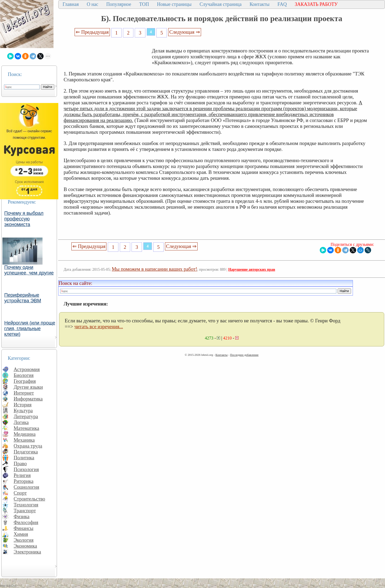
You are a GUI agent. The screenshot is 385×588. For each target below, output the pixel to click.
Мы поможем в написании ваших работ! (154, 269)
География (25, 381)
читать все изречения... (99, 327)
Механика (24, 440)
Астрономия (27, 369)
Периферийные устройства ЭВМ (23, 298)
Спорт (20, 493)
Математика (26, 428)
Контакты (259, 4)
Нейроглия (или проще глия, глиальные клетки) (30, 329)
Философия (26, 522)
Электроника (27, 552)
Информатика (28, 399)
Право (20, 463)
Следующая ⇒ (184, 32)
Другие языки (28, 387)
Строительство (29, 499)
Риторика (24, 481)
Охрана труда (28, 446)
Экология (24, 540)
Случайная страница (220, 4)
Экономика (25, 546)
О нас (92, 4)
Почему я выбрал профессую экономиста (24, 219)
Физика (22, 516)
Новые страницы (174, 4)
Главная (71, 4)
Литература (26, 416)
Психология (26, 469)
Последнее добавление (244, 355)
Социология (26, 487)
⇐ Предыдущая (92, 32)
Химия (21, 534)
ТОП (144, 4)
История (23, 405)
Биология (24, 375)
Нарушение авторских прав (252, 270)
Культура (23, 411)
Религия (22, 475)
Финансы (24, 528)
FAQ (282, 4)
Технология (26, 505)
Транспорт (25, 511)
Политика (24, 458)
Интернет (24, 393)
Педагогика (26, 452)
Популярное (119, 4)
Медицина (25, 434)
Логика (21, 422)
